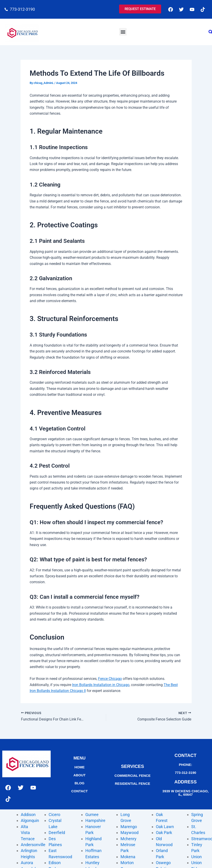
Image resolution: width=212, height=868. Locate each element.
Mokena (128, 857)
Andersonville (33, 845)
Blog (80, 783)
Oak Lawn (165, 827)
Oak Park (164, 833)
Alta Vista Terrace (28, 833)
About (80, 775)
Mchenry (128, 839)
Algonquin (30, 820)
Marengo (129, 827)
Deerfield (57, 833)
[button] (123, 32)
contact (79, 791)
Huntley (92, 863)
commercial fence (133, 776)
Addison (28, 815)
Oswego (163, 863)
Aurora (27, 863)
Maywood (130, 833)
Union (196, 857)
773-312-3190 (185, 773)
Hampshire (95, 820)
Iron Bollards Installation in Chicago (101, 685)
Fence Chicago (110, 679)
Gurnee (92, 815)
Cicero (54, 815)
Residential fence (132, 784)
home (80, 767)
